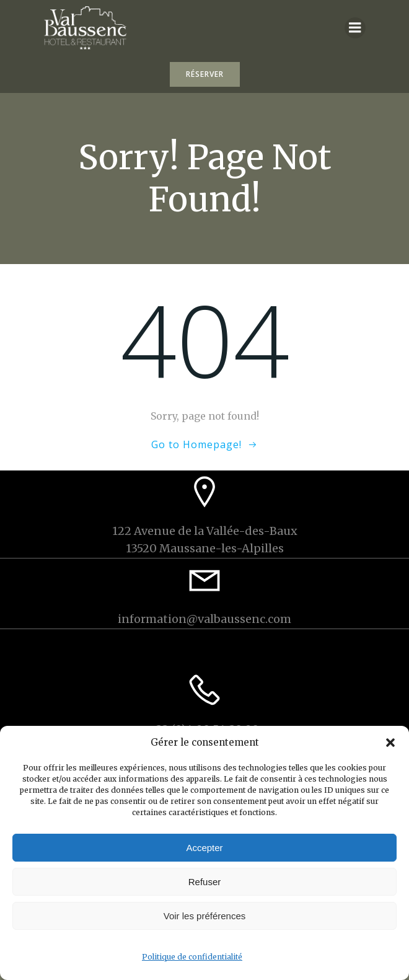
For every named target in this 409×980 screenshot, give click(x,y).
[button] (390, 743)
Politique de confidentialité (192, 957)
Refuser (205, 882)
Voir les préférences (205, 916)
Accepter (204, 848)
